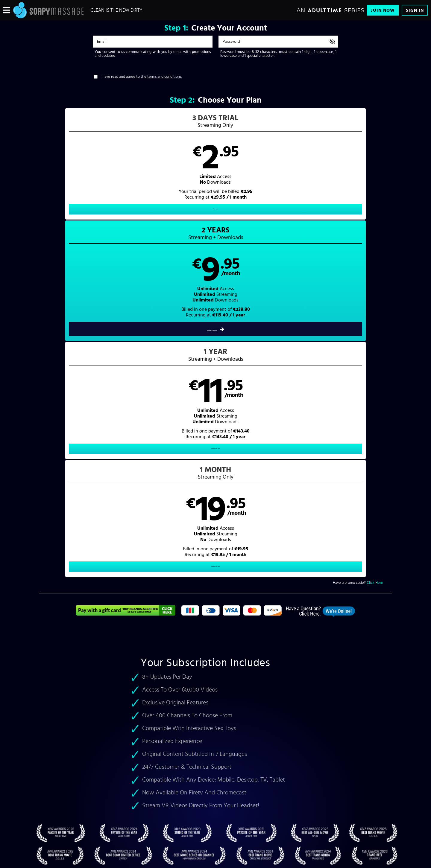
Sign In (415, 10)
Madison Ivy (155, 609)
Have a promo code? (358, 236)
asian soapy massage (150, 588)
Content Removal (216, 823)
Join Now (383, 10)
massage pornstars (162, 582)
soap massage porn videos (363, 575)
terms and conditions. (165, 77)
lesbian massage (91, 588)
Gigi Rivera (125, 609)
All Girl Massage (350, 582)
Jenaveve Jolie (72, 609)
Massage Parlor (289, 588)
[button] (83, 169)
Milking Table (253, 588)
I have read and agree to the (141, 77)
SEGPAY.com (272, 818)
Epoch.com (118, 818)
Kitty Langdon (100, 609)
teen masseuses (58, 588)
